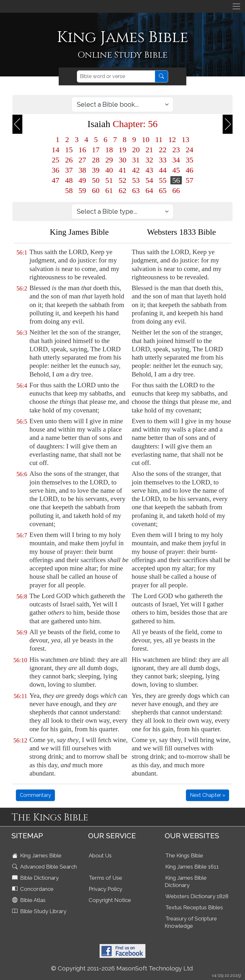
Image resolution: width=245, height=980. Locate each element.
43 (149, 170)
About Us (100, 855)
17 (96, 150)
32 (149, 160)
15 (69, 150)
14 (56, 150)
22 (163, 150)
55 (163, 180)
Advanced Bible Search (45, 867)
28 (96, 160)
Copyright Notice (110, 900)
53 (136, 180)
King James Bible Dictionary (186, 881)
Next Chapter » (208, 795)
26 (69, 160)
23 (176, 150)
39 (96, 170)
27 (82, 160)
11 (159, 139)
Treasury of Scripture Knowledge (191, 922)
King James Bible (37, 855)
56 (176, 180)
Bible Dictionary (36, 878)
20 (136, 150)
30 (122, 160)
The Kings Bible (184, 855)
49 (82, 180)
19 (122, 150)
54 (149, 180)
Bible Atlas (30, 900)
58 (69, 190)
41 (122, 170)
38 (82, 170)
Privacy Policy (105, 889)
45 (176, 170)
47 (56, 180)
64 (149, 190)
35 (189, 160)
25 (56, 160)
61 (109, 190)
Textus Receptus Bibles (194, 907)
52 (122, 180)
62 (122, 190)
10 (145, 139)
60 (96, 190)
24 (189, 150)
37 (69, 170)
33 (163, 160)
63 (136, 190)
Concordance (33, 889)
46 (189, 170)
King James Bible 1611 (192, 867)
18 (109, 150)
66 (176, 190)
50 (96, 180)
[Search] (116, 76)
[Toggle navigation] (236, 6)
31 (136, 160)
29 (109, 160)
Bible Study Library (40, 911)
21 (149, 150)
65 (163, 190)
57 (189, 180)
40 (109, 170)
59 (82, 190)
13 (186, 139)
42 (136, 170)
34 (176, 160)
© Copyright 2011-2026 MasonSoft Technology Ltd (122, 968)
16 (82, 150)
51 (109, 180)
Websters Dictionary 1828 (197, 896)
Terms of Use (105, 878)
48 (69, 180)
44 (163, 170)
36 (56, 170)
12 (172, 139)
